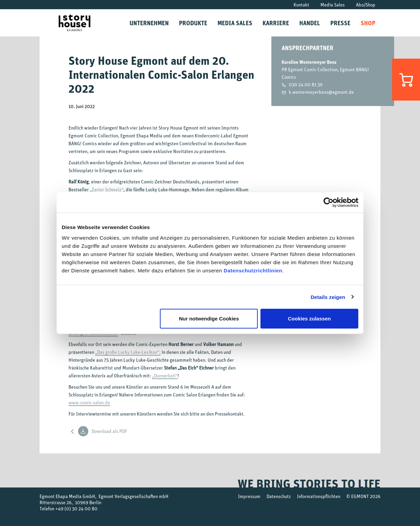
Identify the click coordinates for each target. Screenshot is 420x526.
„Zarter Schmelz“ (107, 189)
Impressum (249, 496)
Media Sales (333, 5)
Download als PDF (103, 431)
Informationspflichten (319, 496)
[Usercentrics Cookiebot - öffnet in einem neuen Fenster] (328, 202)
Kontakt (301, 5)
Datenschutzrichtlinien (253, 270)
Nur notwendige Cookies (209, 319)
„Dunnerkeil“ (165, 375)
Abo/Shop (366, 5)
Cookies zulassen (310, 319)
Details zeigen (328, 297)
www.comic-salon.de (89, 402)
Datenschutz (279, 496)
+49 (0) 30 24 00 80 (76, 508)
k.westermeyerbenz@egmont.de (321, 92)
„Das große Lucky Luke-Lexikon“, (128, 352)
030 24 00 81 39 (306, 84)
